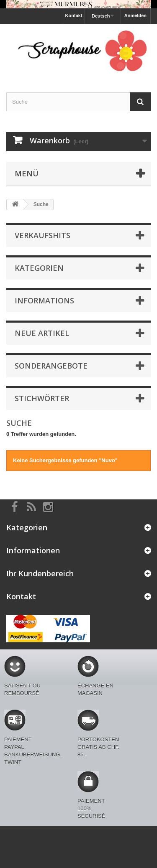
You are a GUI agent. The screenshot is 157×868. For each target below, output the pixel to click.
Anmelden (135, 15)
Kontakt (74, 15)
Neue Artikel (42, 333)
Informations (44, 300)
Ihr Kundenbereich (40, 573)
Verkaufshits (42, 235)
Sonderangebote (51, 366)
